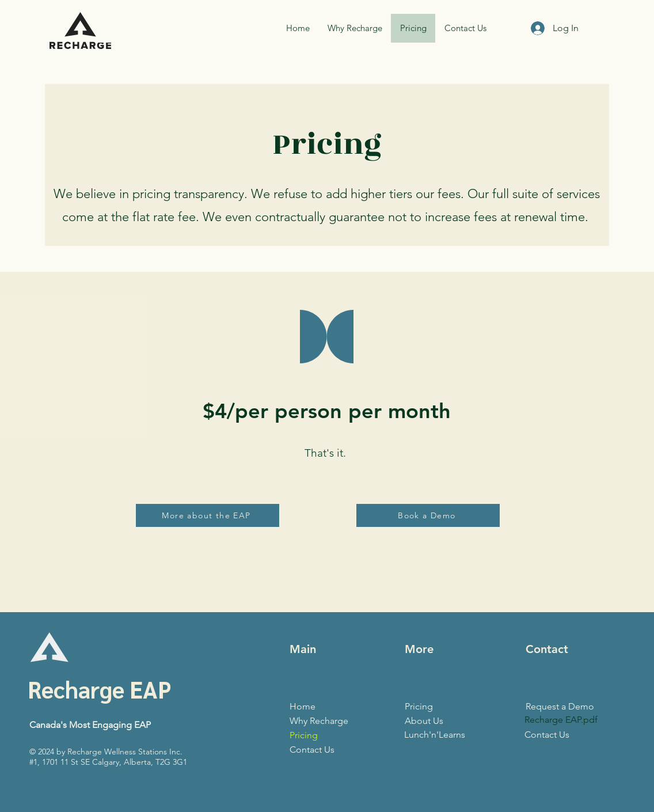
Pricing (304, 735)
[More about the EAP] (208, 515)
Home (303, 706)
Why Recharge (319, 721)
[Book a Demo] (428, 515)
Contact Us (312, 750)
